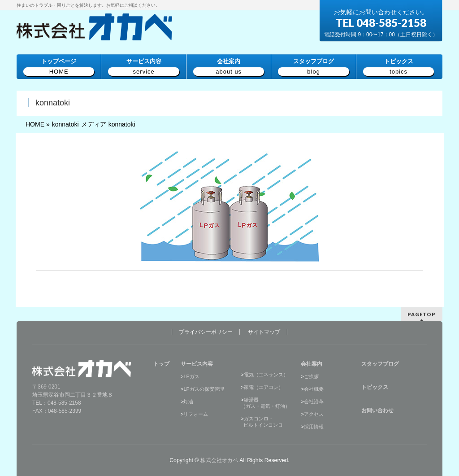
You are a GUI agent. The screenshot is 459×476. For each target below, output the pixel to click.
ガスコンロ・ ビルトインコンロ (262, 421)
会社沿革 (314, 401)
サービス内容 (197, 363)
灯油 (188, 401)
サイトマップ (264, 332)
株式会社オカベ (219, 460)
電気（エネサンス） (266, 374)
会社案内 (312, 363)
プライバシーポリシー (206, 332)
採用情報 (314, 426)
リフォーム (196, 414)
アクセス (314, 414)
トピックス (375, 387)
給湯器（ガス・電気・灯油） (265, 402)
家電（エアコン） (264, 387)
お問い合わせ (377, 410)
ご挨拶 (311, 376)
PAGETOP (422, 314)
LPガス (191, 376)
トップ (161, 363)
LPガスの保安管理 (204, 389)
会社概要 (314, 389)
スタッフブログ (380, 363)
